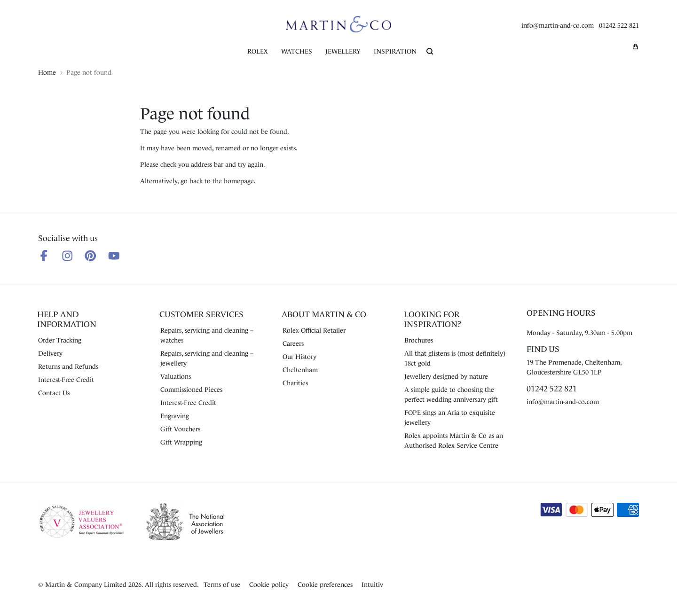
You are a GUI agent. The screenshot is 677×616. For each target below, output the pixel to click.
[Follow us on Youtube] (114, 256)
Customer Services (201, 314)
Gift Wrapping (181, 442)
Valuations (176, 376)
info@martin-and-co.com (558, 25)
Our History (299, 357)
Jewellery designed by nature (446, 376)
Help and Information (67, 319)
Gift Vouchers (180, 429)
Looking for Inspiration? (433, 319)
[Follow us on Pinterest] (91, 256)
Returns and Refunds (68, 366)
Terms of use (222, 585)
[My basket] (636, 47)
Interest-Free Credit (66, 380)
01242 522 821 (619, 25)
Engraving (175, 416)
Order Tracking (60, 340)
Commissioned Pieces (191, 390)
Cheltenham (300, 370)
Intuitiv (372, 585)
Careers (293, 343)
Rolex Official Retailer (314, 330)
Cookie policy (269, 585)
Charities (295, 383)
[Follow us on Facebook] (44, 256)
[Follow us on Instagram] (67, 256)
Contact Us (54, 393)
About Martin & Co (324, 314)
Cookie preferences (325, 585)
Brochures (419, 340)
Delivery (50, 353)
